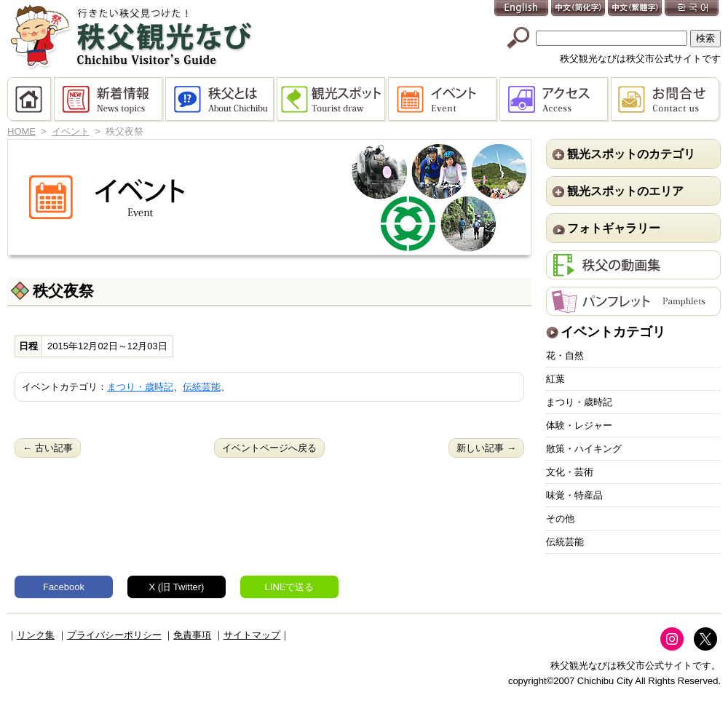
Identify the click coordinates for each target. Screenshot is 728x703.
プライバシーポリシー (114, 635)
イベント (444, 100)
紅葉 (555, 379)
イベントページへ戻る (269, 448)
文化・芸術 (570, 472)
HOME (31, 100)
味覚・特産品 (574, 495)
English (522, 9)
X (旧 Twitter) (177, 587)
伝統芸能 (202, 387)
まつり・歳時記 (140, 387)
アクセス (555, 100)
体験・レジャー (579, 425)
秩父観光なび (131, 37)
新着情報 (110, 100)
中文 (579, 9)
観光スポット (332, 100)
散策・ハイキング (584, 449)
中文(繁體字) (636, 9)
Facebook (64, 587)
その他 (560, 519)
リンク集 (36, 635)
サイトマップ (252, 635)
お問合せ (666, 100)
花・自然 (565, 356)
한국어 (692, 9)
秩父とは (221, 100)
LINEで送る (290, 587)
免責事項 (192, 635)
